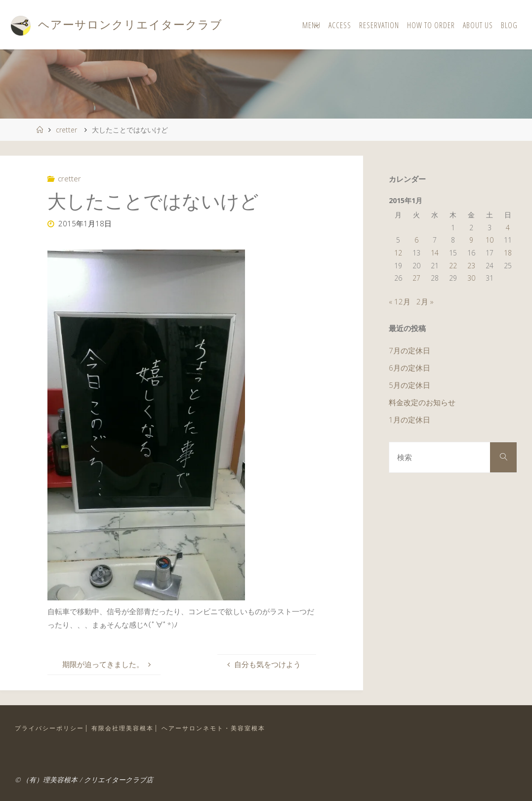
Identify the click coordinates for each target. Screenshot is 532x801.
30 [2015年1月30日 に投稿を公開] (471, 278)
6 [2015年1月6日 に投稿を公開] (416, 240)
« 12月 (400, 301)
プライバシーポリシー (49, 728)
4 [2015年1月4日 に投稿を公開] (508, 228)
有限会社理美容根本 (123, 728)
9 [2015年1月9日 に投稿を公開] (471, 240)
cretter (66, 130)
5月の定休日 (409, 385)
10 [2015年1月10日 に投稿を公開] (490, 240)
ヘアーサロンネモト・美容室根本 (213, 728)
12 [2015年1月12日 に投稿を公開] (398, 253)
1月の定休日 (409, 420)
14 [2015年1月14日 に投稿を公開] (435, 253)
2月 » (425, 301)
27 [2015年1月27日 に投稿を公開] (416, 278)
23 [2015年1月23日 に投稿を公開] (471, 266)
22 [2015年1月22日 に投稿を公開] (453, 266)
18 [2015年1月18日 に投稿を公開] (508, 253)
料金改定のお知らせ (422, 402)
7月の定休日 (409, 350)
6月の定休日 (409, 368)
